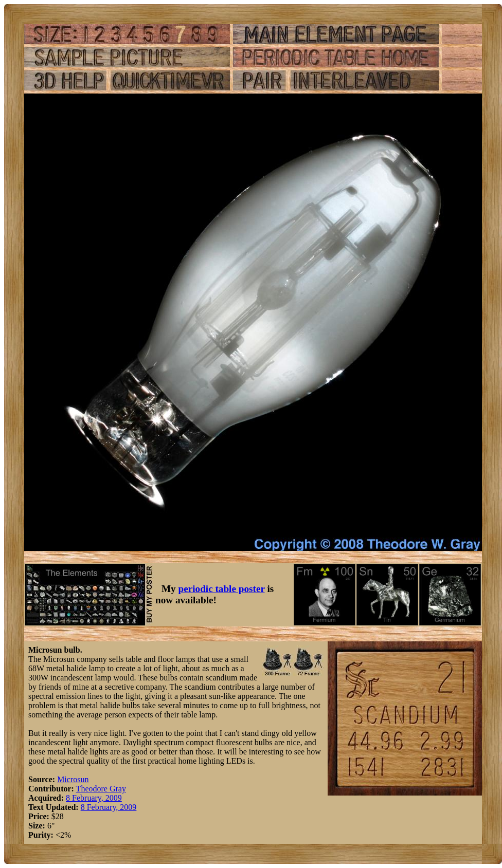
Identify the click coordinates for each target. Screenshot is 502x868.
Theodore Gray (101, 789)
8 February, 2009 (94, 798)
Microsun (73, 779)
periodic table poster (222, 589)
